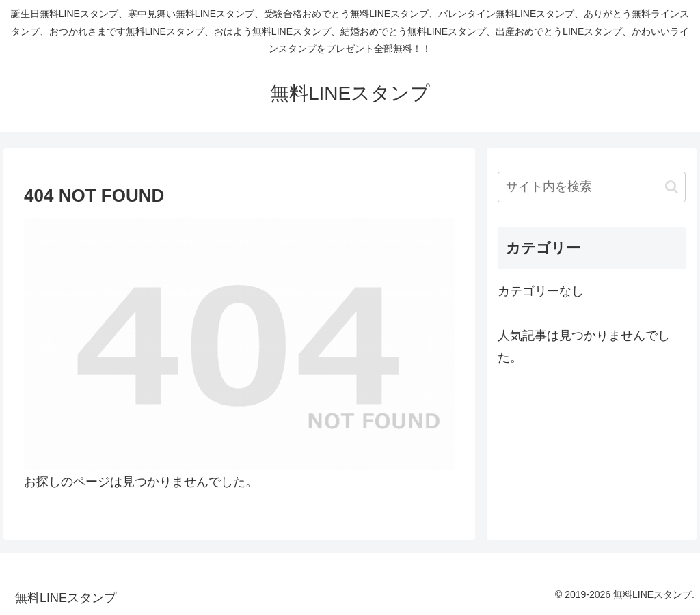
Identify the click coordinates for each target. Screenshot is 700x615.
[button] (672, 187)
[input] (591, 187)
